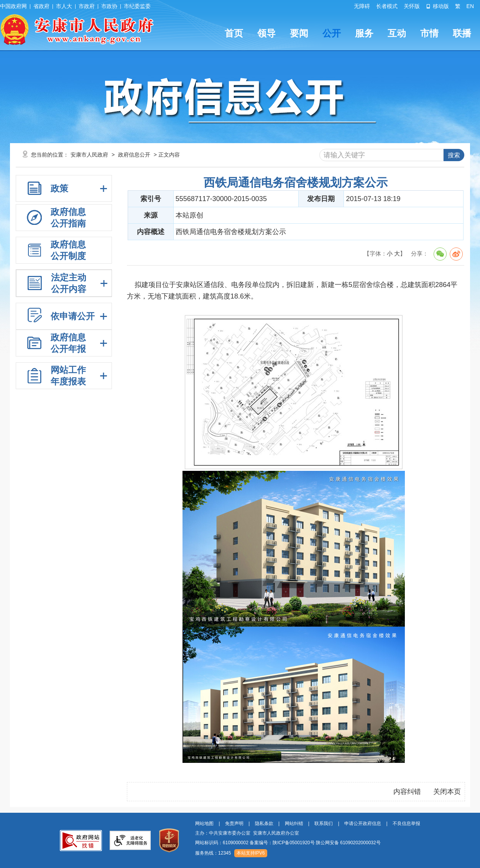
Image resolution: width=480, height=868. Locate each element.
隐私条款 (264, 823)
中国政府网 (13, 6)
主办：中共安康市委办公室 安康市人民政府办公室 (247, 833)
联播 (462, 33)
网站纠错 (294, 823)
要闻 (299, 33)
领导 (266, 33)
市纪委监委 (137, 6)
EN (470, 6)
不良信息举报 (406, 823)
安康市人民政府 (89, 155)
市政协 (109, 6)
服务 (364, 33)
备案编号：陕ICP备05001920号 (282, 843)
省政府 (41, 6)
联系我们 (324, 823)
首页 (234, 33)
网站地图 (204, 823)
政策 (59, 188)
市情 (429, 33)
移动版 (437, 6)
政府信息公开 (134, 155)
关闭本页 (447, 792)
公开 (332, 33)
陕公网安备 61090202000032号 (348, 843)
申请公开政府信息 (363, 823)
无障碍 (362, 6)
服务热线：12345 (213, 853)
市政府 (87, 6)
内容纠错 (407, 792)
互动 (397, 33)
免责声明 (234, 823)
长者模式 (387, 6)
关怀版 (412, 6)
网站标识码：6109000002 (288, 843)
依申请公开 (73, 316)
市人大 (64, 6)
